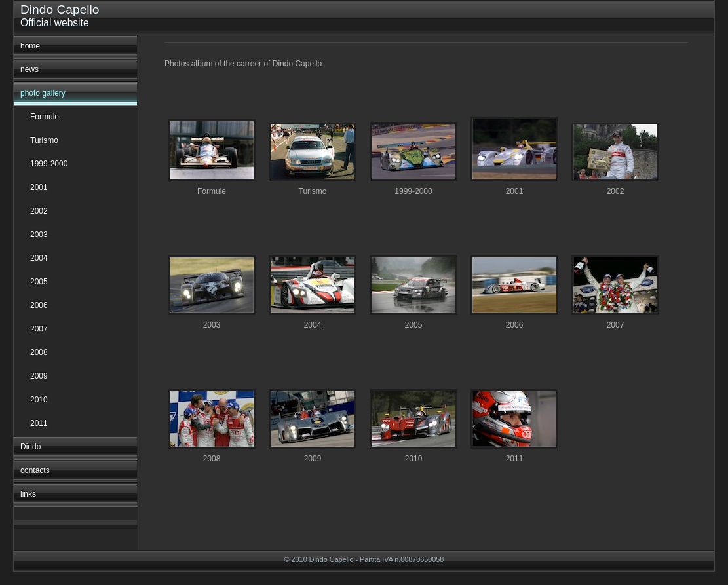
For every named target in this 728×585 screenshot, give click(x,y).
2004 (39, 258)
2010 (39, 400)
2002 (39, 211)
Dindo (30, 447)
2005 (39, 282)
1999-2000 (49, 164)
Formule (45, 117)
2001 (39, 187)
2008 (39, 352)
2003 (39, 235)
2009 (39, 376)
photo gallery (43, 93)
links (28, 494)
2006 (39, 305)
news (29, 69)
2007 (39, 329)
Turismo (44, 140)
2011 (39, 423)
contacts (35, 470)
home (30, 46)
